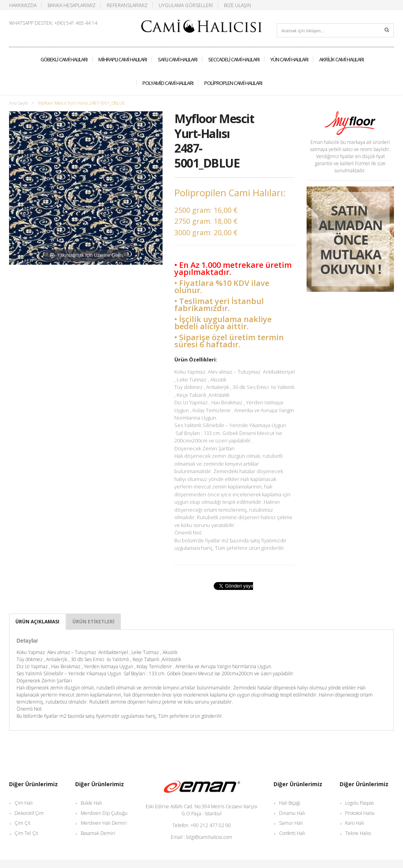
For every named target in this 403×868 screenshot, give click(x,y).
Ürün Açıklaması (37, 622)
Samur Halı (291, 823)
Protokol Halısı (360, 813)
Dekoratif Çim (29, 813)
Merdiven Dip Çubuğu (104, 813)
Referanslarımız (127, 5)
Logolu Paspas (360, 803)
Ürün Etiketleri (93, 622)
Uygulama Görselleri (186, 5)
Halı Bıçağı (290, 803)
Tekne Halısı (358, 833)
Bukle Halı (91, 803)
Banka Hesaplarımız (72, 5)
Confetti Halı (292, 833)
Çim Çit (22, 823)
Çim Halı (24, 803)
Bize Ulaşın (238, 5)
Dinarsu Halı (292, 813)
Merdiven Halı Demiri (104, 823)
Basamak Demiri (98, 833)
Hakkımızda (23, 5)
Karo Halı (355, 823)
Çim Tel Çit (26, 833)
